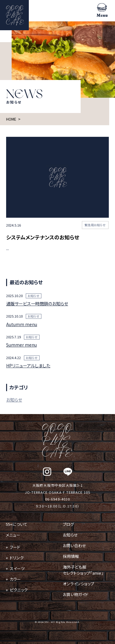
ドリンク (17, 558)
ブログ (68, 524)
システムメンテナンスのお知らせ (43, 237)
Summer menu (21, 345)
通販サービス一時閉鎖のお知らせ (37, 304)
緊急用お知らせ (95, 225)
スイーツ (17, 568)
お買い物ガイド (76, 594)
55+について (17, 524)
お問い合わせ (75, 546)
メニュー (13, 535)
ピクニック (19, 590)
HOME (11, 119)
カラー (15, 579)
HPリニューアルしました (28, 366)
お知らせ (34, 296)
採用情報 (71, 556)
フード (15, 547)
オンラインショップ (79, 584)
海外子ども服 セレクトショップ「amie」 (83, 570)
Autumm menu (22, 324)
